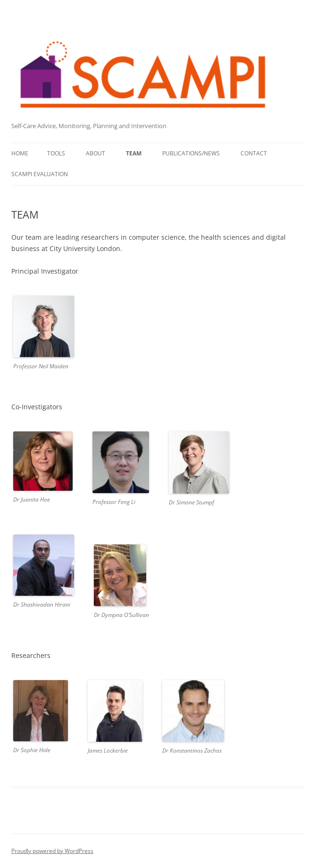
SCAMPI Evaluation (40, 174)
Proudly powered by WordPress (52, 851)
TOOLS (56, 153)
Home (20, 153)
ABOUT (96, 153)
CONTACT (254, 153)
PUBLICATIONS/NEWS (191, 153)
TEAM (134, 153)
